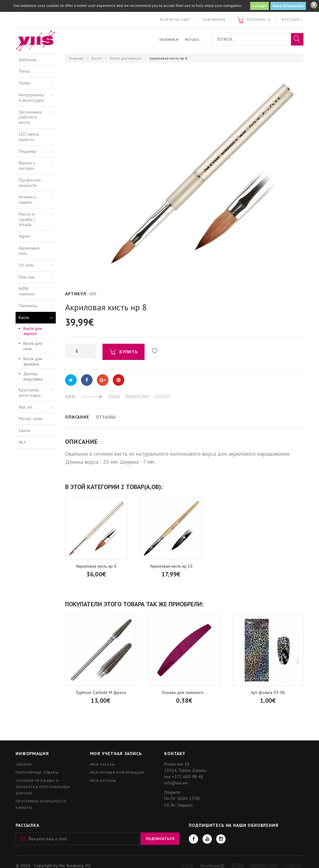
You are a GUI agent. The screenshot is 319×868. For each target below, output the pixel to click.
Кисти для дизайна (33, 361)
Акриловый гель (29, 251)
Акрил (24, 236)
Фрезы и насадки (27, 165)
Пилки (24, 83)
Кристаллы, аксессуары (30, 393)
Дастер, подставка (33, 376)
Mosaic (192, 39)
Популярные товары (37, 772)
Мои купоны (103, 781)
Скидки (24, 764)
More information (288, 6)
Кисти (97, 58)
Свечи (24, 430)
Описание (77, 417)
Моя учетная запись (116, 754)
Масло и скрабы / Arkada (27, 219)
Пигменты (28, 306)
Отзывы (106, 417)
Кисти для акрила (126, 58)
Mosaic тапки (31, 419)
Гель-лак (26, 277)
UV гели (26, 265)
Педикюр (28, 151)
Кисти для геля (33, 346)
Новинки (169, 39)
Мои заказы (102, 764)
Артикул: (76, 294)
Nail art (25, 407)
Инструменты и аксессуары (31, 97)
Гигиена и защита (27, 199)
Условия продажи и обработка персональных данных (43, 787)
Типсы (24, 71)
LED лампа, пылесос (29, 137)
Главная (76, 58)
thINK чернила (27, 291)
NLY (22, 442)
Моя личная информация (117, 772)
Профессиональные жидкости (37, 183)
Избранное (214, 19)
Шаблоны (28, 60)
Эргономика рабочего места (30, 117)
